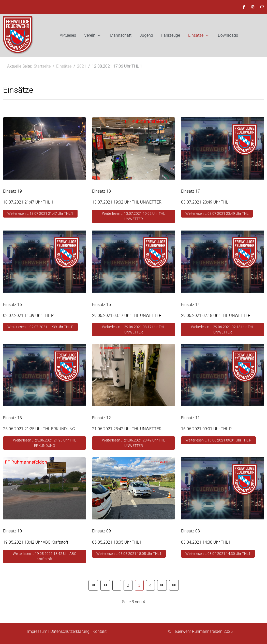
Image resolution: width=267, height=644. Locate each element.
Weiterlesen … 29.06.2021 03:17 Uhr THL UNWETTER (133, 330)
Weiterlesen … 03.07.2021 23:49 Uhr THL (217, 213)
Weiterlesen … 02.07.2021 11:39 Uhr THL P (40, 327)
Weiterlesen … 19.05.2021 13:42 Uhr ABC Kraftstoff (44, 556)
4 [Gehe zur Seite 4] (150, 585)
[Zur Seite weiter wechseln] (162, 585)
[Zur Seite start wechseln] (93, 585)
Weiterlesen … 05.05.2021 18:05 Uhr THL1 (129, 554)
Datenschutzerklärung (70, 631)
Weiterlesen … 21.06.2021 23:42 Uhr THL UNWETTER (133, 443)
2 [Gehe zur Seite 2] (128, 585)
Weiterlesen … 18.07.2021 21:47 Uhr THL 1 (40, 213)
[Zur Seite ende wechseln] (174, 585)
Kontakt (100, 631)
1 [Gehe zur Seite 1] (117, 585)
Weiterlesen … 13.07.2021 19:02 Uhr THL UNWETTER (133, 216)
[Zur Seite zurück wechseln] (105, 585)
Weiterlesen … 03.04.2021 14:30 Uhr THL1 (218, 554)
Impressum (37, 631)
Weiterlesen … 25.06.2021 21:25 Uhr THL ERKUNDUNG (44, 443)
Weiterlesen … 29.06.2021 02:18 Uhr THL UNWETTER (222, 330)
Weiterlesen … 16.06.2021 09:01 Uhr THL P (218, 440)
